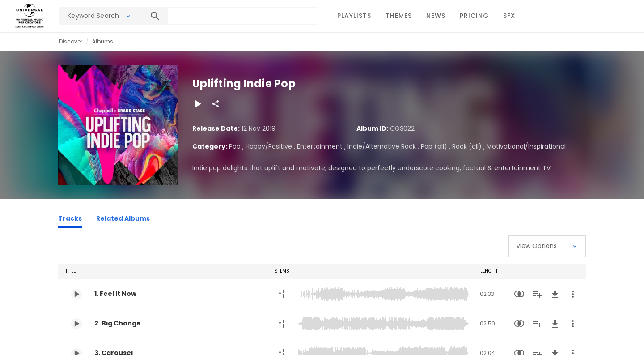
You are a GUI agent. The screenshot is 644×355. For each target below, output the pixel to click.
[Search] (155, 16)
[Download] (555, 294)
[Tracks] (70, 220)
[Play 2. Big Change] (76, 324)
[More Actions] (573, 294)
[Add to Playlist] (537, 294)
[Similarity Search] (519, 294)
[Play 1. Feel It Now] (76, 294)
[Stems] (282, 294)
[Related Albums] (123, 220)
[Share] (216, 104)
